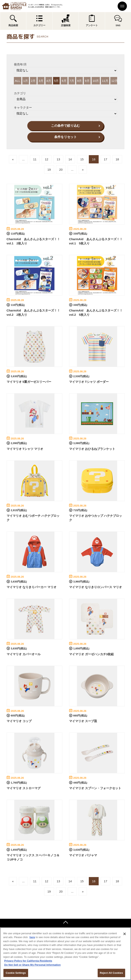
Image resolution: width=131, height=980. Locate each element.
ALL (18, 81)
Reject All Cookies (111, 973)
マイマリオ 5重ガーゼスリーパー (29, 382)
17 (106, 159)
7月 (72, 81)
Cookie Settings (16, 973)
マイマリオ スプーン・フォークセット (95, 788)
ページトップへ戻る (65, 923)
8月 (79, 81)
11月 (105, 81)
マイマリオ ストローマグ (24, 788)
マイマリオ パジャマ (83, 855)
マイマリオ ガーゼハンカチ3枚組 (92, 654)
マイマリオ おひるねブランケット (92, 449)
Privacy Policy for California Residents (28, 961)
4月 (49, 81)
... (23, 159)
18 (117, 159)
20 (61, 170)
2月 (33, 81)
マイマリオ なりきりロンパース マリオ (96, 587)
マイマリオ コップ (19, 721)
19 (49, 170)
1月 (26, 81)
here (32, 937)
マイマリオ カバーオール (24, 654)
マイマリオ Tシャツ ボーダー (89, 382)
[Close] (125, 934)
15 (82, 159)
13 (58, 159)
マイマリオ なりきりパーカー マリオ (32, 587)
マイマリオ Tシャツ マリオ (25, 449)
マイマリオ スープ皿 (83, 721)
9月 (87, 81)
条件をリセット (65, 137)
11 (35, 159)
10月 (96, 81)
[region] (65, 954)
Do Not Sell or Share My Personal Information (32, 965)
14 (70, 159)
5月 (56, 81)
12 (47, 159)
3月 (41, 81)
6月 (64, 81)
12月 (115, 81)
